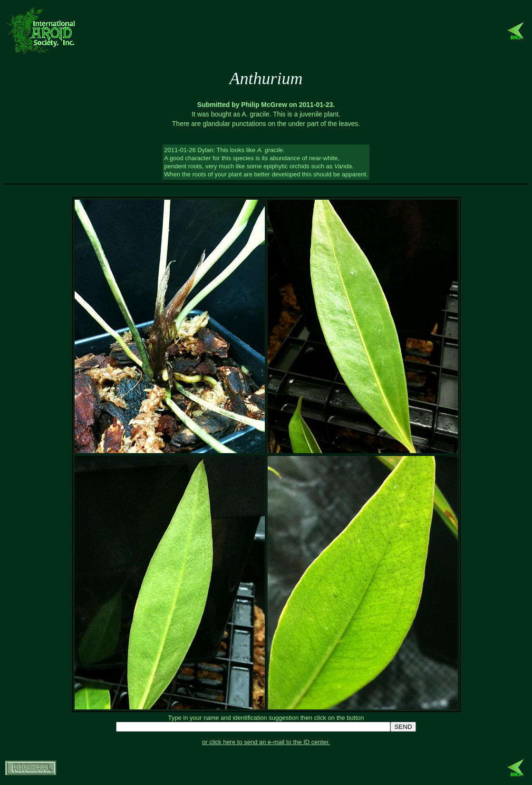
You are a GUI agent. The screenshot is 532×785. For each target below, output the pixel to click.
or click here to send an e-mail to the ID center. (266, 742)
